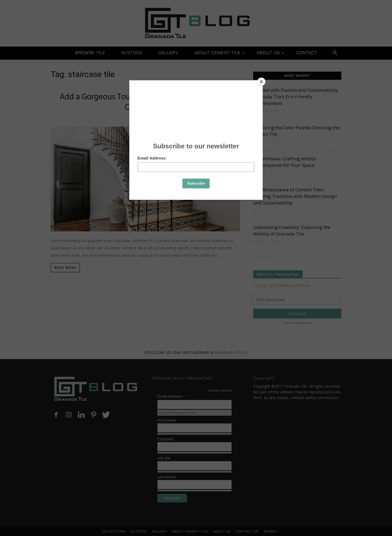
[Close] (261, 82)
